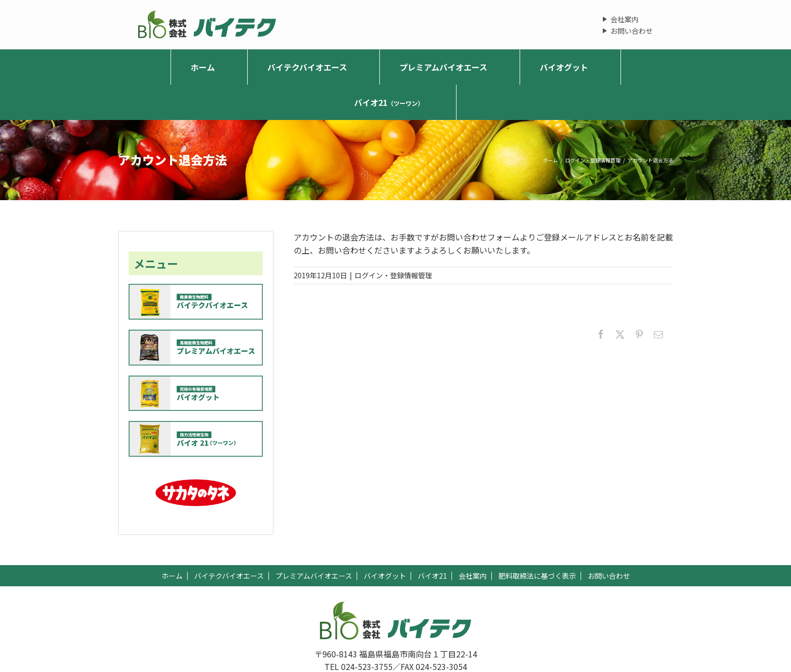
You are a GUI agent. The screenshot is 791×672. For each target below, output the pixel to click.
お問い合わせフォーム (479, 237)
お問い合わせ (632, 31)
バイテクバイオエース (229, 576)
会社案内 (625, 19)
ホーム (172, 576)
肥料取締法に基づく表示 (537, 576)
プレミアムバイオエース (314, 576)
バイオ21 (432, 576)
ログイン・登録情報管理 (393, 275)
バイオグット (385, 576)
